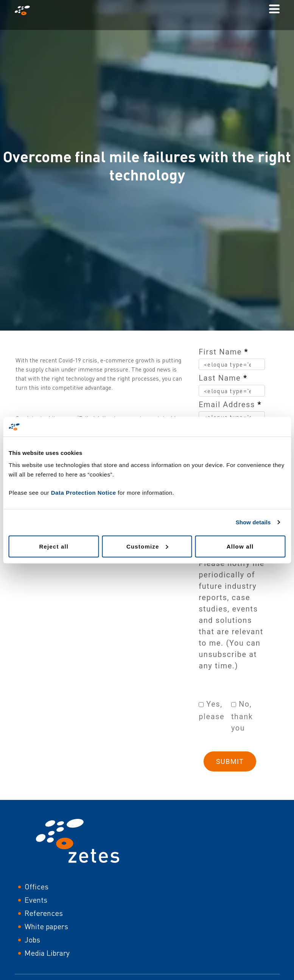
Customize (147, 546)
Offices (37, 887)
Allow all (240, 546)
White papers (46, 926)
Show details (253, 522)
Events (36, 900)
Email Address (230, 405)
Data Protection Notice (84, 492)
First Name (223, 352)
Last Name (223, 378)
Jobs (32, 940)
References (44, 913)
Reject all (54, 546)
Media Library (47, 953)
